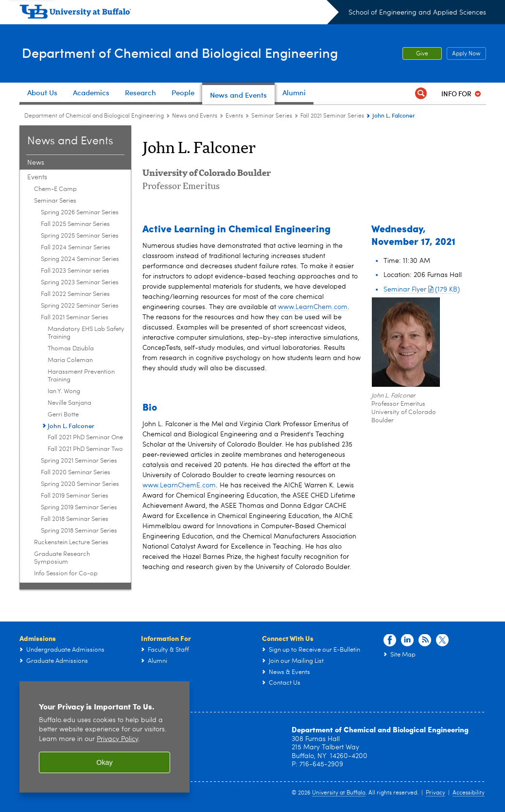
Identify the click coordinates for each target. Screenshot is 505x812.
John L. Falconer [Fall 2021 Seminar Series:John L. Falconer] (71, 425)
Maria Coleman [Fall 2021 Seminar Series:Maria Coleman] (70, 360)
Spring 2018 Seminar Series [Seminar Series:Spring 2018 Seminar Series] (79, 531)
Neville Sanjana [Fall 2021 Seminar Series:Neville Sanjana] (70, 403)
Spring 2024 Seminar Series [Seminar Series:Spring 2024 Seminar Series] (80, 259)
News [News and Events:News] (36, 163)
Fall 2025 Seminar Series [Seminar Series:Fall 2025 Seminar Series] (75, 224)
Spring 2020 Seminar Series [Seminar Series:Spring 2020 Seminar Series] (80, 484)
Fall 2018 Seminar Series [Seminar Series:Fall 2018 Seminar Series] (75, 519)
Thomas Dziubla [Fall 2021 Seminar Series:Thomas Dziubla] (71, 349)
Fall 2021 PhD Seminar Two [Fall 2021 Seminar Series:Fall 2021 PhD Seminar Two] (85, 449)
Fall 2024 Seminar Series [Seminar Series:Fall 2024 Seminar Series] (76, 248)
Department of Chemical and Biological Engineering (191, 53)
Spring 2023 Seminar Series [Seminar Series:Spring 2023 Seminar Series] (80, 283)
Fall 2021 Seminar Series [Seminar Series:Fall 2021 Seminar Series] (332, 116)
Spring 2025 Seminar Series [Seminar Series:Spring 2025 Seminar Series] (80, 236)
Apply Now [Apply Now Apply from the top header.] (464, 54)
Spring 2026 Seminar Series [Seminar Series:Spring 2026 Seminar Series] (80, 213)
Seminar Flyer (422, 290)
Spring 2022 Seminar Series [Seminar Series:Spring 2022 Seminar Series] (80, 306)
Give (422, 54)
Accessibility (469, 793)
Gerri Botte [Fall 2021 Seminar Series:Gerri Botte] (63, 415)
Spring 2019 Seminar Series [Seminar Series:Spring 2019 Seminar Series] (79, 508)
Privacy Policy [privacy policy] (117, 739)
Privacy (435, 793)
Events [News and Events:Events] (234, 116)
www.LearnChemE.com (179, 485)
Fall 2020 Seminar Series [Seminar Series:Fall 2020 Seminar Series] (76, 473)
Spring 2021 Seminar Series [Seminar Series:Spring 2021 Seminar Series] (79, 461)
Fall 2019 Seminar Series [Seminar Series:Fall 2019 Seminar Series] (75, 496)
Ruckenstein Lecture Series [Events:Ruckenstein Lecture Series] (71, 543)
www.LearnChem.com (313, 307)
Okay (104, 762)
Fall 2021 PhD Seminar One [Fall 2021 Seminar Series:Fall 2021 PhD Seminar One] (85, 438)
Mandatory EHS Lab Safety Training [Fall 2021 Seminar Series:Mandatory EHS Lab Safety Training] (86, 333)
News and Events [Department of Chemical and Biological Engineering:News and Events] (195, 116)
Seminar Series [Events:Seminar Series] (272, 116)
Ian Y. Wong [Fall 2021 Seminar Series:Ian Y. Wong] (64, 391)
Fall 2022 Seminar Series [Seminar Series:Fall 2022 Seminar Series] (75, 294)
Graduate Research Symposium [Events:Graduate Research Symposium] (62, 558)
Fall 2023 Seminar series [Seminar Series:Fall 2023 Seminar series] (75, 271)
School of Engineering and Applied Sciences (417, 13)
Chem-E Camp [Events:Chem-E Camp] (55, 189)
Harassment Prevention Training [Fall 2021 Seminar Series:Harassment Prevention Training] (81, 376)
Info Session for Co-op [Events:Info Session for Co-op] (66, 574)
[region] (104, 737)
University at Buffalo (339, 793)
